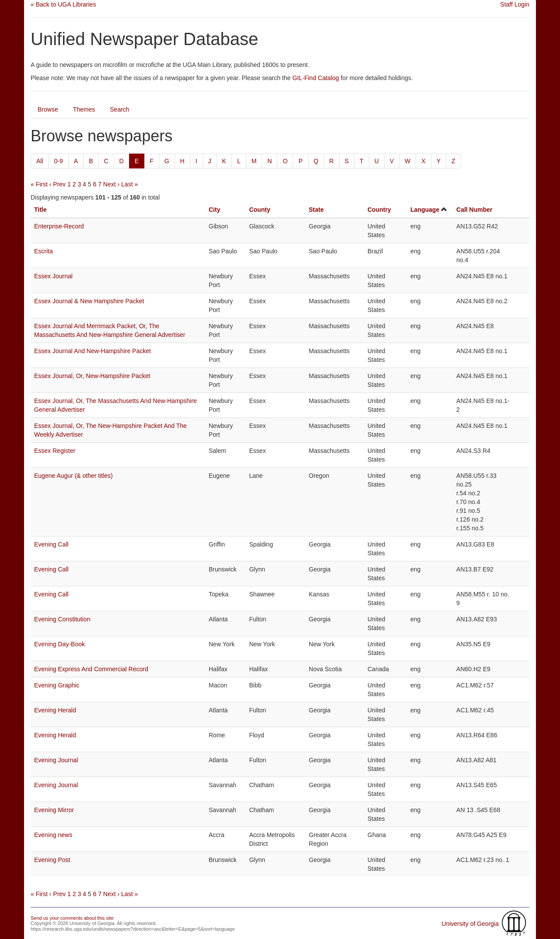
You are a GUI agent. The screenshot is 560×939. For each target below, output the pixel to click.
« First (39, 184)
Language (425, 210)
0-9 (59, 161)
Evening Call (51, 544)
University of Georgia (470, 924)
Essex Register (55, 451)
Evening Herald (55, 710)
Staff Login (515, 4)
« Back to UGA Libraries (63, 4)
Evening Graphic (57, 685)
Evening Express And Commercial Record (91, 669)
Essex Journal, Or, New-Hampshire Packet (92, 376)
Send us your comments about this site (72, 918)
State (316, 210)
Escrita (44, 251)
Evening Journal (56, 760)
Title (40, 210)
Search (119, 109)
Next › (111, 184)
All (40, 161)
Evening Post (52, 860)
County (259, 210)
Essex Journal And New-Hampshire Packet (93, 351)
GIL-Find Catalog (316, 78)
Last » (129, 184)
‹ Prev (58, 184)
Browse (48, 109)
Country (379, 210)
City (214, 210)
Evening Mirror (54, 810)
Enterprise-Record (59, 226)
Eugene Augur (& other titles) (73, 476)
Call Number (474, 210)
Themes (84, 109)
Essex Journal (53, 276)
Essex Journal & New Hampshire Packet (89, 301)
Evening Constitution (62, 619)
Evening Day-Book (59, 644)
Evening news (53, 835)
